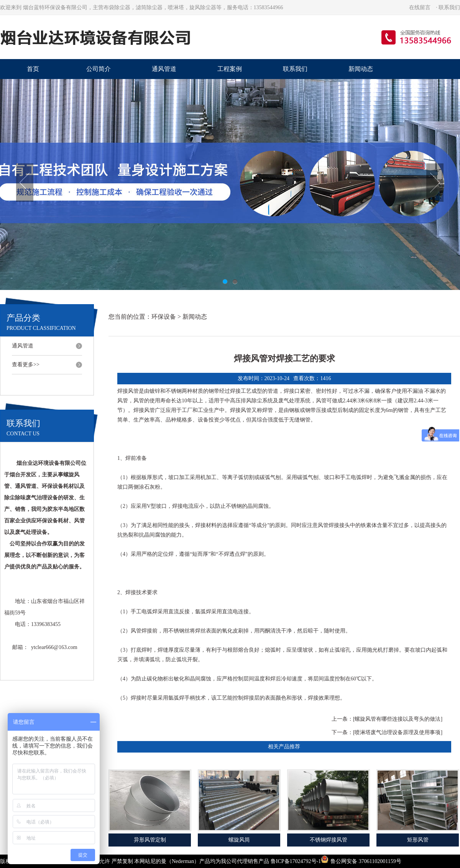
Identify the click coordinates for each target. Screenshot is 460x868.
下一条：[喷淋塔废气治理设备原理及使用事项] (387, 732)
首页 (33, 69)
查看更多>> (26, 365)
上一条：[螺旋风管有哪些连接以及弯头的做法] (387, 719)
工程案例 (230, 69)
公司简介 (99, 69)
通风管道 (164, 69)
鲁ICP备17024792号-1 (296, 861)
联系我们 (449, 7)
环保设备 (164, 317)
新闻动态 (361, 69)
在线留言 (420, 7)
